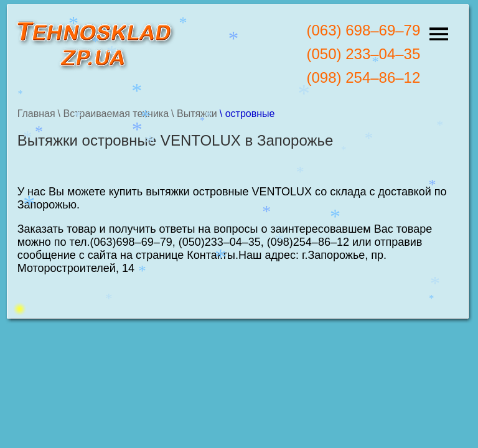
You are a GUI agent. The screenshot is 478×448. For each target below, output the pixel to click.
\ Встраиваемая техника (113, 114)
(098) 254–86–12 (363, 77)
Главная (36, 114)
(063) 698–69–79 (363, 30)
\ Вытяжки (194, 114)
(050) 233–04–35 (363, 54)
